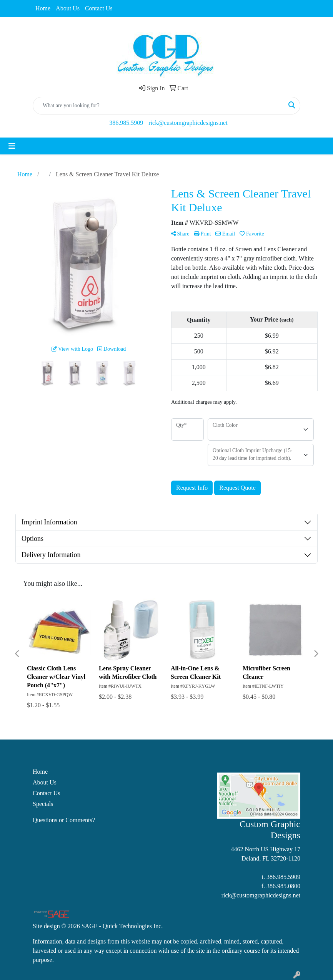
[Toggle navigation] (12, 146)
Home (43, 8)
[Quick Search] (158, 106)
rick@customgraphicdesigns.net (188, 123)
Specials (43, 804)
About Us (68, 8)
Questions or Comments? (64, 820)
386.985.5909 (126, 123)
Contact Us (99, 8)
